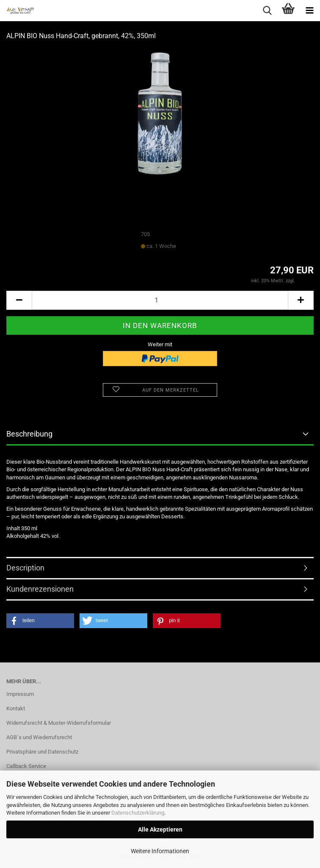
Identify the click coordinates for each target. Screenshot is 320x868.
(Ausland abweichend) (201, 246)
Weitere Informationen (160, 851)
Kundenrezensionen (40, 589)
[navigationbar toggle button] (309, 11)
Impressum (20, 694)
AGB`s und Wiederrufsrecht (39, 737)
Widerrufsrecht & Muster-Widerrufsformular (59, 723)
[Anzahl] (160, 300)
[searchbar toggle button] (267, 11)
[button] (19, 300)
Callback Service (26, 766)
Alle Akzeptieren (160, 829)
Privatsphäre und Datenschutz (42, 752)
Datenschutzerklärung (138, 813)
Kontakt (16, 708)
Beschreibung (29, 434)
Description (25, 568)
